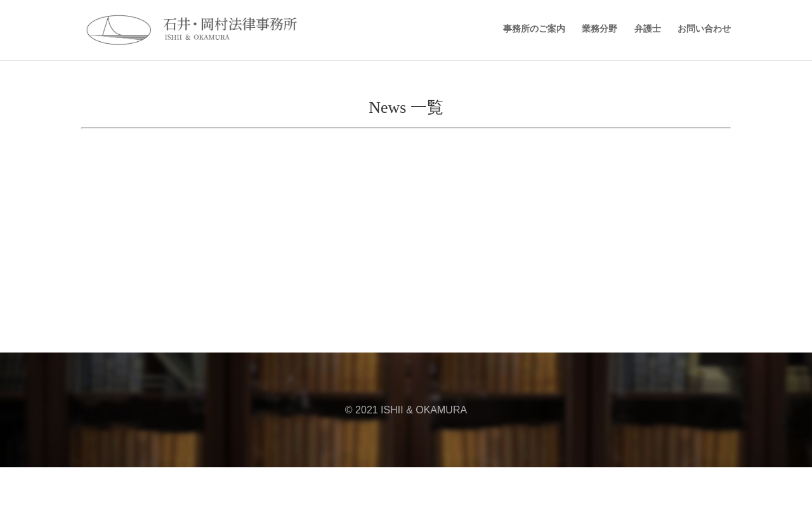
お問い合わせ (704, 29)
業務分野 (599, 29)
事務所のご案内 (534, 29)
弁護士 (648, 29)
